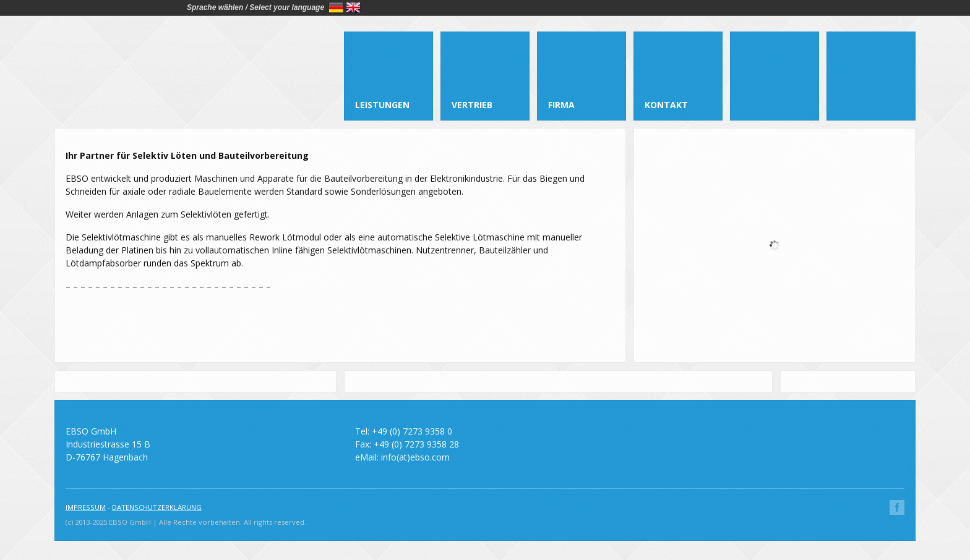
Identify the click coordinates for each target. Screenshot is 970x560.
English (353, 7)
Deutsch (336, 7)
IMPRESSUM (86, 507)
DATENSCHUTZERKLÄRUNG (157, 507)
